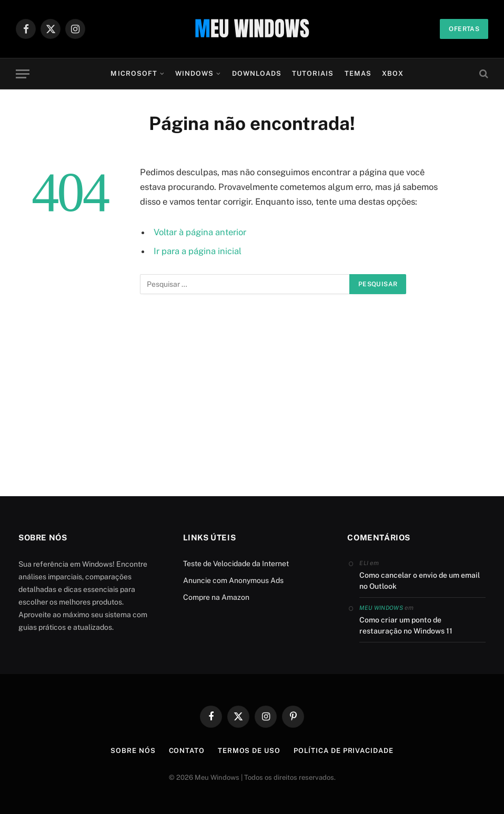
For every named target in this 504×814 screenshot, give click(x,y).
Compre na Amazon (216, 597)
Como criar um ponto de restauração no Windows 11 (406, 625)
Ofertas (464, 29)
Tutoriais (313, 73)
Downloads (257, 73)
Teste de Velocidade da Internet (236, 564)
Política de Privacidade (344, 751)
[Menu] (23, 74)
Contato (187, 751)
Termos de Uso (249, 751)
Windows (194, 73)
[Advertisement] (252, 400)
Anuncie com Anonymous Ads (233, 580)
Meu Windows (381, 608)
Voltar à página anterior (200, 232)
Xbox (393, 73)
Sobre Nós (133, 751)
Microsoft (134, 73)
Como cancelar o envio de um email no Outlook (420, 581)
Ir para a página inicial (198, 251)
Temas (358, 73)
